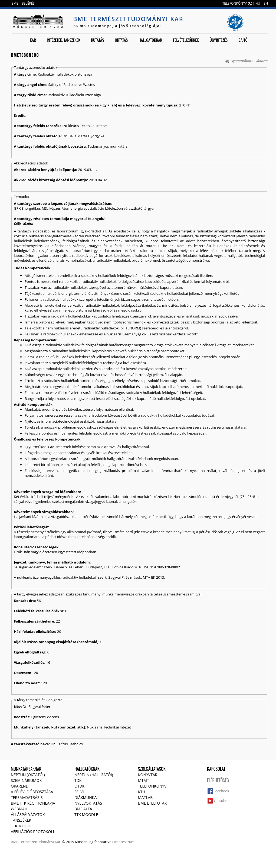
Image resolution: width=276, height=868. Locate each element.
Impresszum (124, 842)
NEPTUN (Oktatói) (28, 775)
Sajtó (243, 40)
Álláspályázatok (28, 814)
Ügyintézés (219, 40)
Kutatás (98, 40)
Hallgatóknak (150, 40)
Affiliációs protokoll (33, 832)
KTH (142, 792)
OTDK (79, 786)
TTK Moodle (23, 826)
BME (15, 3)
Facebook (221, 791)
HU (258, 3)
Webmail (19, 809)
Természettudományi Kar (40, 842)
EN (266, 3)
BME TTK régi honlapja (33, 803)
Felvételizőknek (186, 40)
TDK (78, 780)
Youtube (220, 801)
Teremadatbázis (27, 797)
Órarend (20, 786)
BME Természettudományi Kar (128, 19)
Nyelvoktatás (88, 803)
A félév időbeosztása (32, 792)
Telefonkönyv (152, 786)
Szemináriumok (26, 780)
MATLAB (145, 797)
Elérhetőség (218, 780)
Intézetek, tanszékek (64, 40)
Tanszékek (21, 820)
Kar (33, 40)
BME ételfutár (152, 803)
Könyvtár (148, 775)
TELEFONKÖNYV (235, 3)
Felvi (79, 792)
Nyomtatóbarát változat (247, 61)
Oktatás (121, 40)
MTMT (144, 780)
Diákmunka (86, 797)
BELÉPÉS (28, 3)
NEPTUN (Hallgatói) (94, 775)
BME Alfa (83, 809)
